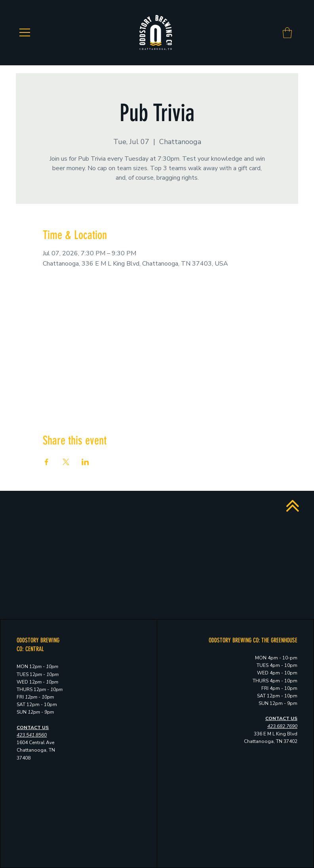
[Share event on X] (66, 462)
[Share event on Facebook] (47, 462)
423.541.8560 (32, 735)
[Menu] (25, 32)
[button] (287, 33)
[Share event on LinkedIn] (85, 462)
